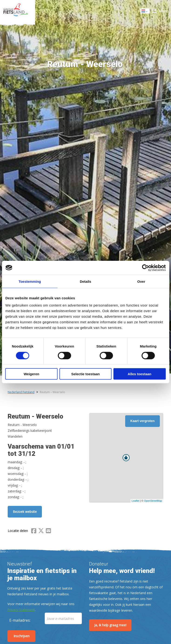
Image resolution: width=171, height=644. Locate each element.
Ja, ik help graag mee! (110, 625)
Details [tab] (85, 281)
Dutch (145, 11)
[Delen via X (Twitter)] (41, 532)
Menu (164, 11)
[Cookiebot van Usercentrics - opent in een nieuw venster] (145, 268)
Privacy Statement (21, 610)
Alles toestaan (140, 374)
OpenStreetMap (153, 501)
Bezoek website (25, 512)
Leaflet (136, 501)
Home (18, 11)
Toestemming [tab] (30, 281)
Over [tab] (141, 281)
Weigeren (32, 374)
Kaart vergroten (142, 421)
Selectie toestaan (85, 374)
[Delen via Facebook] (34, 532)
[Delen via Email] (48, 532)
